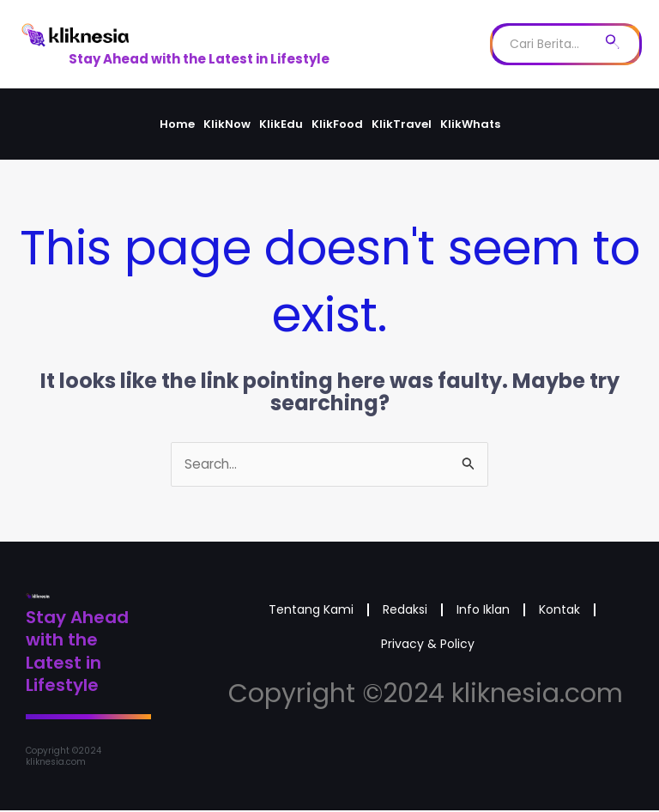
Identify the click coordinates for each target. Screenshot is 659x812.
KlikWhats (470, 124)
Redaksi (443, 613)
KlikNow (227, 124)
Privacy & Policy (469, 653)
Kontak (355, 653)
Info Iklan (535, 613)
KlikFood (337, 124)
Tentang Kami (334, 613)
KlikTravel (402, 124)
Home (177, 124)
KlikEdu (281, 124)
